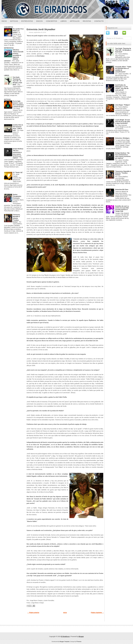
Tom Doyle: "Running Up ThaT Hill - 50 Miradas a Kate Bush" (17, 81)
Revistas (87, 21)
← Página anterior (33, 613)
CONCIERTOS (9, 27)
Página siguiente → (97, 613)
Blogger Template (65, 642)
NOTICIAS (7, 99)
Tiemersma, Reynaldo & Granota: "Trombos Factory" (16, 218)
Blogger (81, 636)
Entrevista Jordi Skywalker (41, 29)
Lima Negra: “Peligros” (123, 105)
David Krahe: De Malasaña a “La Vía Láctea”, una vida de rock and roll (122, 88)
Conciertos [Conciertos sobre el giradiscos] (51, 21)
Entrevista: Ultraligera (122, 138)
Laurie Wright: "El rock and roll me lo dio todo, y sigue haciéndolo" (123, 121)
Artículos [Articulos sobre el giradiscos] (75, 21)
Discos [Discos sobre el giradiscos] (39, 21)
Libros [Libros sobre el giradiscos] (64, 21)
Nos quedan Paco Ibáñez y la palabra (18, 31)
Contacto (99, 21)
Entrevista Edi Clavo (122, 189)
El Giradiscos (65, 636)
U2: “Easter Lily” (18, 172)
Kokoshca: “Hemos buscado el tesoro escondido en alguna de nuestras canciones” (14, 55)
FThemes (79, 642)
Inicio (4, 21)
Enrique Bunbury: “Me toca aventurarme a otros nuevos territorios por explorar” (123, 156)
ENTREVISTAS (9, 48)
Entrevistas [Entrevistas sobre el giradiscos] (27, 21)
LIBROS (7, 75)
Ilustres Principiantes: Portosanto (17, 196)
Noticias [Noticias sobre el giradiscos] (14, 21)
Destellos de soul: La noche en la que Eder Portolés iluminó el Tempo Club (122, 209)
